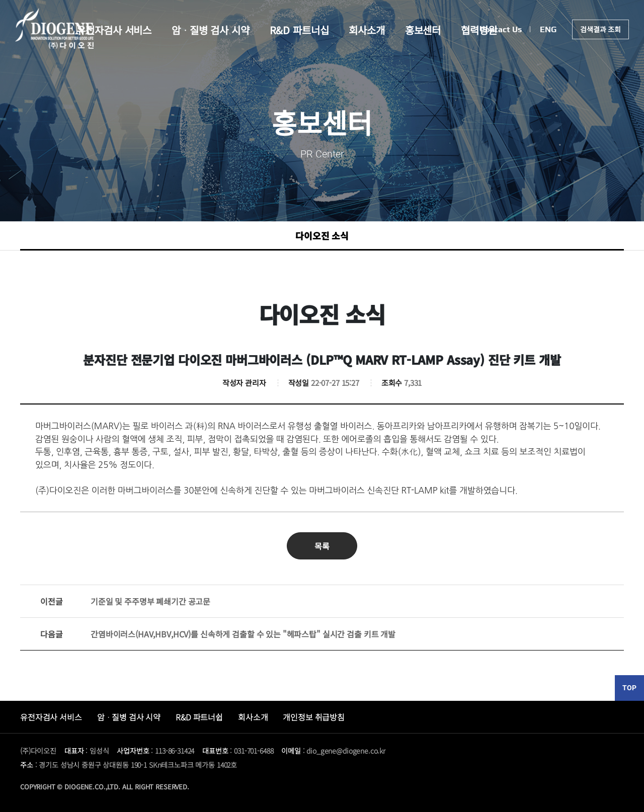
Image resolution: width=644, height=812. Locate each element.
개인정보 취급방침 (314, 717)
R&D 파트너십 (299, 30)
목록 (322, 546)
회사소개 (367, 30)
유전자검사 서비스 (114, 30)
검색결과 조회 (600, 29)
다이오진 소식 (322, 235)
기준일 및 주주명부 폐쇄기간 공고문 (125, 601)
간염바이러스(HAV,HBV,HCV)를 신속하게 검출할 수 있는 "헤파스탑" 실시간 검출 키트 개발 (218, 634)
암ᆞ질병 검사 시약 (211, 30)
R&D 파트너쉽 (199, 717)
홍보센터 (423, 30)
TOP (629, 688)
